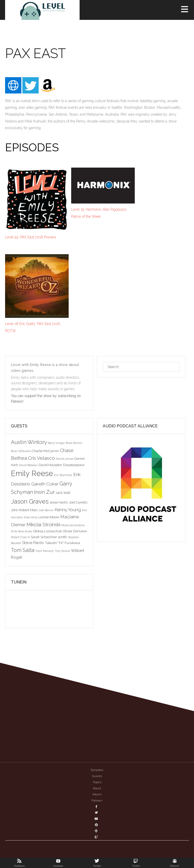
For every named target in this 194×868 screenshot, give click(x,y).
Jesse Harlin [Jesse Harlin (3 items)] (59, 502)
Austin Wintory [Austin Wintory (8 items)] (29, 442)
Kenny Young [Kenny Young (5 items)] (68, 510)
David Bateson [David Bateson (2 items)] (28, 465)
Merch (97, 794)
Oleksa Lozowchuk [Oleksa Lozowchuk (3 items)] (47, 531)
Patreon (97, 801)
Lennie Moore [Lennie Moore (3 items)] (49, 517)
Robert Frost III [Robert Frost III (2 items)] (20, 537)
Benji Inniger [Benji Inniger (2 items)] (56, 443)
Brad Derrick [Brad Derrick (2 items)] (74, 443)
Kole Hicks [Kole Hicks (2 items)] (31, 517)
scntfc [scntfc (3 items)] (63, 537)
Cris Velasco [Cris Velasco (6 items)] (41, 458)
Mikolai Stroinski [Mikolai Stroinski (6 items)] (43, 524)
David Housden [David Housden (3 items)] (50, 465)
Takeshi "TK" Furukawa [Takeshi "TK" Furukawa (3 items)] (63, 543)
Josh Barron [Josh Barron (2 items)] (46, 510)
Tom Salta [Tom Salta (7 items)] (23, 550)
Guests (97, 776)
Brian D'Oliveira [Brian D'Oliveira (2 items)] (21, 451)
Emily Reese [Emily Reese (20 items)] (32, 473)
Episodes (97, 770)
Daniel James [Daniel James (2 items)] (65, 459)
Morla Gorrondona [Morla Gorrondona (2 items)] (73, 525)
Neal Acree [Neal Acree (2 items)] (25, 531)
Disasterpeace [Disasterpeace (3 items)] (74, 465)
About (97, 788)
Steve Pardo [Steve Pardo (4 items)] (33, 543)
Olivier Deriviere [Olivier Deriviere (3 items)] (75, 531)
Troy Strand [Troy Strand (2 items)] (62, 551)
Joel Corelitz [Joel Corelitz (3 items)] (78, 502)
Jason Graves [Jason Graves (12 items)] (30, 501)
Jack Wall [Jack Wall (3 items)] (63, 493)
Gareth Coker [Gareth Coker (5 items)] (45, 484)
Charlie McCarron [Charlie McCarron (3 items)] (45, 451)
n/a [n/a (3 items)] (14, 531)
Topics (97, 782)
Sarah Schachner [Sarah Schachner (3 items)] (44, 537)
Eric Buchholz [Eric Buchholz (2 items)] (63, 475)
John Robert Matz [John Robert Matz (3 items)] (24, 510)
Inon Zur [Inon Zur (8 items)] (44, 492)
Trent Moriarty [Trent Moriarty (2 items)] (45, 551)
